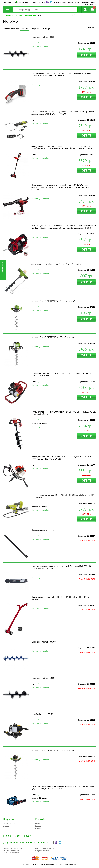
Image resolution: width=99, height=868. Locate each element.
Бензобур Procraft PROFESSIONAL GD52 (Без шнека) (53, 301)
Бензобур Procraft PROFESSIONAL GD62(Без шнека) (53, 337)
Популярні (47, 29)
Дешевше (25, 29)
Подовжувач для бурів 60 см (43, 530)
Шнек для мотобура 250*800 (43, 678)
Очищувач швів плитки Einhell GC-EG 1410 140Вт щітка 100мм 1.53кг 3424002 (60, 598)
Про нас (38, 823)
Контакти (78, 2)
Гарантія (70, 2)
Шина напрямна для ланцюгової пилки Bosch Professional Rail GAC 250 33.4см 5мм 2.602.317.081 (61, 567)
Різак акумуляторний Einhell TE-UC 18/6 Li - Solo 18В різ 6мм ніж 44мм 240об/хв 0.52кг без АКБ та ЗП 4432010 (61, 74)
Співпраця (85, 2)
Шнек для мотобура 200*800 (43, 37)
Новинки (58, 29)
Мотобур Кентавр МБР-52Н (43, 714)
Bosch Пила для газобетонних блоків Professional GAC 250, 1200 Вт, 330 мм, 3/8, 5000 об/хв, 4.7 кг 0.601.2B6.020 (63, 788)
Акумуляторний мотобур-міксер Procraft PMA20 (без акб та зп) (58, 264)
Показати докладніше (40, 46)
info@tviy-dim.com (42, 851)
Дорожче (36, 29)
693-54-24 (24, 2)
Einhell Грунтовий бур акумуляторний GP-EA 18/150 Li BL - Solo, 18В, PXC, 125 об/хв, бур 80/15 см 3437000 (64, 413)
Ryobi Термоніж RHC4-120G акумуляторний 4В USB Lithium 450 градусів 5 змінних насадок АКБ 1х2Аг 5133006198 (63, 113)
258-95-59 (10, 2)
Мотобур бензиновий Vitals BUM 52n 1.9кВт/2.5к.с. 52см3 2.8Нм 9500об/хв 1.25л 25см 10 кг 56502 (63, 375)
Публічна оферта (90, 4)
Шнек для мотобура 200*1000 (44, 642)
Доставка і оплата (60, 2)
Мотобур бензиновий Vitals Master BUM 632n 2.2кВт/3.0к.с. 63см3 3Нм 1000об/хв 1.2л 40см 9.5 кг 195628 (61, 458)
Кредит (93, 2)
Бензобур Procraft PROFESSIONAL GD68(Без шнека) (53, 750)
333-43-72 (38, 2)
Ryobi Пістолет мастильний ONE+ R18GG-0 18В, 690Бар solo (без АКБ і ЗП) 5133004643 (63, 496)
